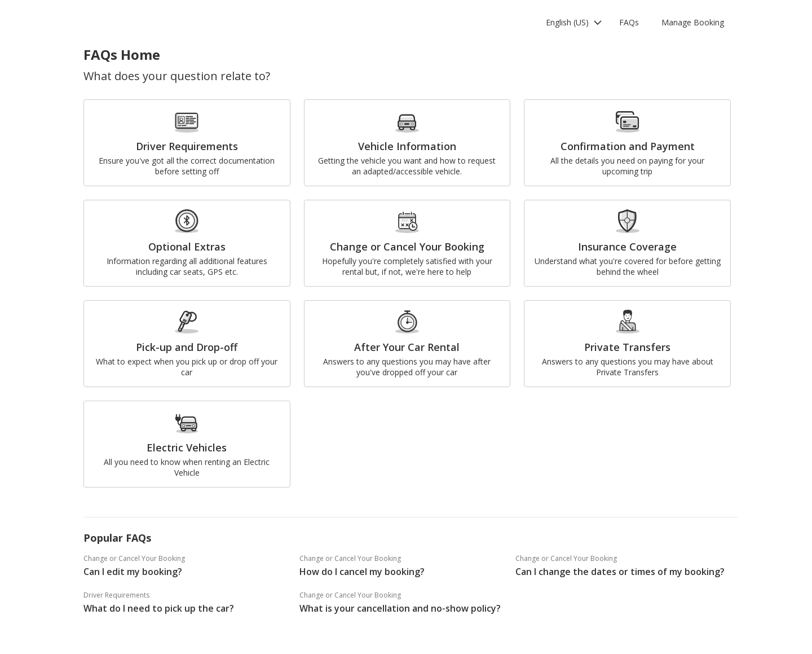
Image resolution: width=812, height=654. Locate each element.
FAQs (629, 22)
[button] (574, 23)
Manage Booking (693, 22)
